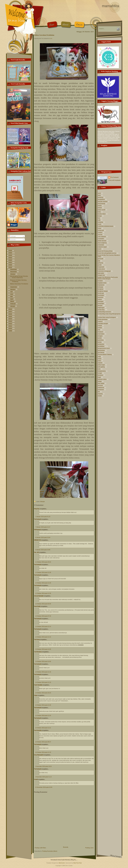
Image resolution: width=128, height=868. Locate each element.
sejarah (100, 363)
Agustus (13, 289)
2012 (11, 324)
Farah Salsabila (38, 685)
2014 (11, 319)
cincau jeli (101, 230)
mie (99, 330)
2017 (11, 312)
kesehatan (101, 295)
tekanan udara (102, 379)
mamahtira (111, 6)
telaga (100, 381)
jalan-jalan (101, 273)
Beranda (66, 847)
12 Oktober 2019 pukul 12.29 (43, 583)
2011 (11, 326)
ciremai (100, 234)
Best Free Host (78, 863)
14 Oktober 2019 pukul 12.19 (43, 682)
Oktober (13, 274)
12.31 (51, 38)
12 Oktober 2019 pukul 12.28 (43, 572)
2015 (11, 316)
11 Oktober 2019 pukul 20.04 (43, 562)
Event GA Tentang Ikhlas (105, 251)
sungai (100, 373)
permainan (101, 352)
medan (100, 328)
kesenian (101, 297)
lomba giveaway (103, 319)
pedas (100, 342)
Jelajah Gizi (101, 275)
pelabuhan (101, 344)
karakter (100, 281)
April (12, 299)
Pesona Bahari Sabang (105, 354)
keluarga (101, 287)
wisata (100, 396)
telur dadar (101, 383)
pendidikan (101, 346)
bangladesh (101, 199)
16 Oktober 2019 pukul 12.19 (43, 752)
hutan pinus (101, 269)
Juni (12, 294)
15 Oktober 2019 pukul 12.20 (43, 716)
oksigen (100, 336)
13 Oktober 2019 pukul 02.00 (43, 604)
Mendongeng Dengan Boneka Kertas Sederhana (19, 277)
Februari (13, 304)
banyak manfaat (103, 201)
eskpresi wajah (102, 247)
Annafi (36, 779)
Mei (12, 297)
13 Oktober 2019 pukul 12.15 (43, 637)
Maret (12, 301)
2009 (11, 331)
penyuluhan (101, 350)
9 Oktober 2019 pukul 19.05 (43, 550)
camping (101, 222)
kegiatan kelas (102, 283)
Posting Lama (89, 848)
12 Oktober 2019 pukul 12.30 (43, 593)
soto (99, 369)
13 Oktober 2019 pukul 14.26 (43, 649)
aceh (99, 193)
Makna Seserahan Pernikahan (19, 284)
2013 (11, 321)
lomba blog (101, 310)
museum (101, 332)
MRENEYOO (38, 540)
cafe (99, 220)
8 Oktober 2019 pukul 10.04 (43, 538)
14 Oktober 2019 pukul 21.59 (43, 705)
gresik (100, 265)
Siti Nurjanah (37, 530)
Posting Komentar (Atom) (50, 851)
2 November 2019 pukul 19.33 (43, 766)
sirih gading (101, 367)
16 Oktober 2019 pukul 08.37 (43, 742)
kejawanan (101, 285)
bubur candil (102, 210)
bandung (101, 197)
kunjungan (101, 303)
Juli (12, 292)
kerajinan (101, 289)
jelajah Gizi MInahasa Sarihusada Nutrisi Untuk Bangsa (108, 278)
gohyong (101, 263)
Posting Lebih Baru (40, 848)
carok (100, 224)
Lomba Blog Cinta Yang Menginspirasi (109, 314)
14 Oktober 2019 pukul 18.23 (43, 693)
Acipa (36, 695)
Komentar (12, 240)
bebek (100, 206)
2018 (11, 309)
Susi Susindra (38, 730)
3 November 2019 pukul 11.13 (43, 777)
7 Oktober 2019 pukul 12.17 (43, 527)
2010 (11, 328)
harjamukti (101, 267)
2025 (11, 253)
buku (99, 212)
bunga (100, 216)
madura (100, 321)
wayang (100, 394)
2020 (11, 265)
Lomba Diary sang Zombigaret (107, 317)
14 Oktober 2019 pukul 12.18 (43, 672)
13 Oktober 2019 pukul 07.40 (43, 616)
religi (99, 357)
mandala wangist (103, 323)
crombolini (101, 239)
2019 (11, 267)
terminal (100, 385)
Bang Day (37, 509)
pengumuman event (104, 348)
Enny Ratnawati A (39, 755)
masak (100, 326)
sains (100, 361)
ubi (99, 392)
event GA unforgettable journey (107, 253)
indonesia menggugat (104, 271)
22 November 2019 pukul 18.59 (44, 787)
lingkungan (101, 308)
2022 (11, 260)
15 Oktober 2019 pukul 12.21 (43, 728)
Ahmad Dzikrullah (39, 596)
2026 (11, 251)
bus (99, 218)
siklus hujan (101, 365)
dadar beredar (102, 241)
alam (99, 195)
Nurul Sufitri (37, 606)
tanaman (101, 375)
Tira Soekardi (38, 519)
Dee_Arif (36, 552)
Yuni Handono (38, 652)
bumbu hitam (102, 214)
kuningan (101, 301)
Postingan (12, 236)
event (100, 249)
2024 (11, 255)
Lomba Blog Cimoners (105, 312)
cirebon (100, 232)
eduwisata (101, 245)
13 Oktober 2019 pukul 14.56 (43, 662)
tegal (99, 377)
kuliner (100, 299)
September (14, 287)
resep (100, 359)
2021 (11, 262)
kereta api (101, 293)
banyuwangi (102, 204)
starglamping (102, 371)
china (100, 228)
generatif (101, 259)
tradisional (101, 387)
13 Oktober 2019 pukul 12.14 (43, 627)
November (14, 272)
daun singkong (102, 243)
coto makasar (102, 237)
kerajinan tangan (103, 291)
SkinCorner (62, 863)
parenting (101, 340)
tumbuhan (101, 390)
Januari (13, 306)
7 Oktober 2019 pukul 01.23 (43, 517)
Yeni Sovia (37, 639)
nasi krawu (101, 334)
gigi (99, 261)
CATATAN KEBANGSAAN (106, 226)
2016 (11, 314)
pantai (100, 338)
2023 (11, 258)
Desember (14, 269)
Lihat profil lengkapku (115, 180)
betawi (100, 208)
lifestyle (43, 502)
